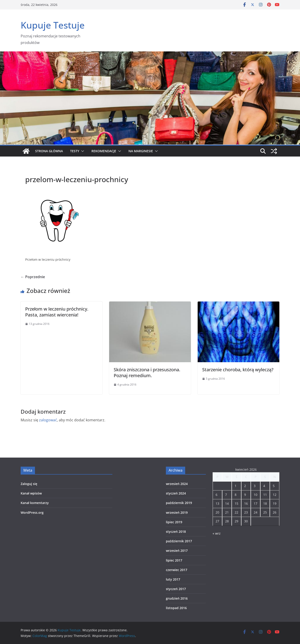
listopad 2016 (176, 608)
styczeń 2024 (176, 493)
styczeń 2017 (176, 589)
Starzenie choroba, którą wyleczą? (238, 370)
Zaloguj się (29, 484)
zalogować (48, 420)
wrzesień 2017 (177, 551)
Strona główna (49, 151)
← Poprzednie (33, 277)
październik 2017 (179, 541)
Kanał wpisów (31, 493)
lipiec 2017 (174, 560)
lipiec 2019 (174, 522)
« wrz (217, 533)
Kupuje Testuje (53, 25)
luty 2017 (173, 579)
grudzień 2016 (177, 598)
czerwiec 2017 (177, 570)
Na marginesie (141, 151)
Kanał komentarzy (35, 503)
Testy (75, 151)
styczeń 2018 (176, 532)
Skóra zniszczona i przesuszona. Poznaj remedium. (147, 373)
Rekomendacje (104, 151)
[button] (82, 151)
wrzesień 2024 (177, 484)
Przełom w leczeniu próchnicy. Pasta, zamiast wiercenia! (57, 312)
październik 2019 (179, 503)
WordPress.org (32, 513)
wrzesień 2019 (177, 513)
